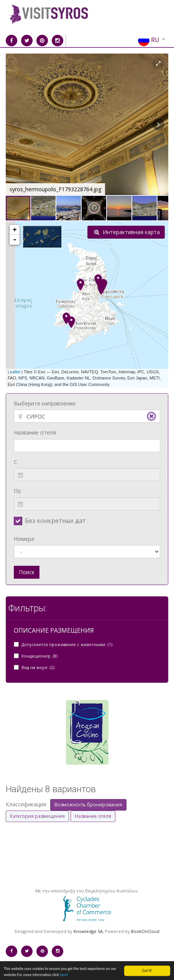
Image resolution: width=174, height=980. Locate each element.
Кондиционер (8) (39, 656)
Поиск (27, 572)
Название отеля (35, 432)
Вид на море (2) (38, 667)
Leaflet (14, 372)
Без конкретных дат (55, 521)
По (17, 491)
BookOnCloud (145, 931)
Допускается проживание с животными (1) (67, 644)
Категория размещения (37, 816)
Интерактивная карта (127, 232)
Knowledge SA (88, 931)
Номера (24, 539)
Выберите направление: (45, 403)
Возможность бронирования (88, 805)
